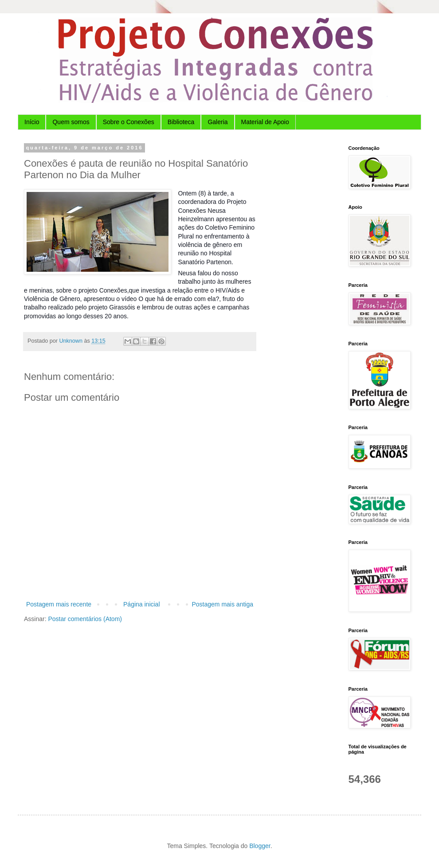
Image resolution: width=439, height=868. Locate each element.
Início (32, 122)
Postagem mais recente (59, 604)
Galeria (218, 122)
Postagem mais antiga (222, 604)
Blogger (260, 846)
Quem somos (71, 122)
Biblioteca (181, 122)
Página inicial (142, 604)
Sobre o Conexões (129, 122)
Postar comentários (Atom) (85, 619)
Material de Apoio (265, 122)
